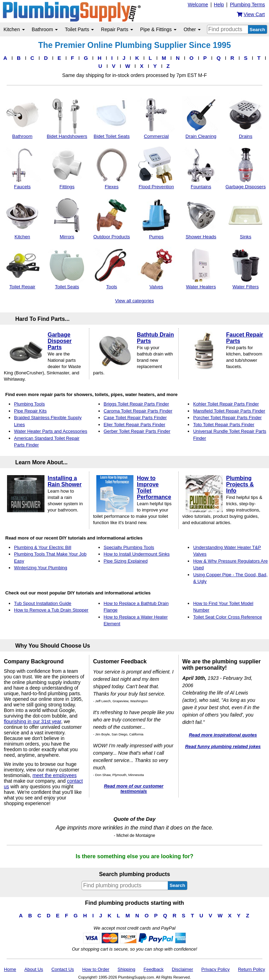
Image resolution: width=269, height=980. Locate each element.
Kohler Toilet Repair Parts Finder (226, 404)
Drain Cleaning (201, 117)
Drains (246, 117)
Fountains (201, 167)
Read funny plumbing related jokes (223, 746)
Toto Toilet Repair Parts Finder (224, 425)
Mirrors (67, 218)
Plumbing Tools (29, 404)
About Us (34, 969)
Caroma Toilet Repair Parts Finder (138, 411)
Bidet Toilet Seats (112, 117)
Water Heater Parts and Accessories (51, 431)
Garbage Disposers (246, 167)
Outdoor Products (112, 218)
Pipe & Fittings (158, 29)
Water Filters (246, 268)
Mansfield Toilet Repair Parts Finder (229, 411)
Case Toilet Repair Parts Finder (135, 418)
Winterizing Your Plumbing (41, 568)
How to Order (96, 969)
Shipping (127, 969)
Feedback (154, 969)
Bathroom (45, 29)
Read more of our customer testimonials (134, 789)
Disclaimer (183, 969)
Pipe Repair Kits (30, 411)
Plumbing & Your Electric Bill (43, 547)
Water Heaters (201, 268)
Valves (156, 268)
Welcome (198, 5)
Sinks (246, 218)
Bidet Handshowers (67, 117)
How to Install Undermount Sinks (137, 554)
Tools (112, 268)
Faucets (22, 167)
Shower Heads (201, 218)
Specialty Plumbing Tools (129, 547)
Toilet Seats (67, 268)
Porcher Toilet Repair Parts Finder (227, 418)
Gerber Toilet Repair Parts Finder (137, 431)
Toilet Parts (79, 29)
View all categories (135, 301)
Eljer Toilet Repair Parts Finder (134, 425)
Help (219, 5)
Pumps (156, 218)
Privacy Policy (216, 969)
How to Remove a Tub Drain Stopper (51, 610)
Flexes (112, 167)
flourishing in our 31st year (32, 721)
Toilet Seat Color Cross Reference (227, 617)
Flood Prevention (156, 167)
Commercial (156, 117)
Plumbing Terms (247, 5)
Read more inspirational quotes (223, 735)
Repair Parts (117, 29)
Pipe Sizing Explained (126, 561)
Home (10, 969)
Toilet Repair (22, 268)
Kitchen (14, 29)
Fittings (67, 167)
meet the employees (55, 775)
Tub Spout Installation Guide (43, 603)
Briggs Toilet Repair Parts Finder (136, 404)
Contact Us (63, 969)
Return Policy (251, 969)
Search (257, 30)
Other (192, 29)
